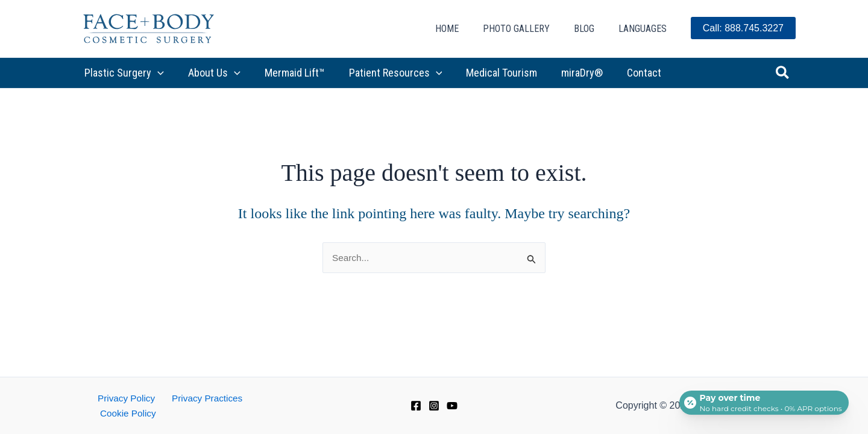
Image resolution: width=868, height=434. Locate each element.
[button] (156, 73)
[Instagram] (434, 413)
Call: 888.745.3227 (743, 28)
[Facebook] (416, 413)
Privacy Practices (199, 413)
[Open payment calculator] (762, 399)
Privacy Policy (122, 413)
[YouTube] (452, 413)
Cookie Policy (274, 413)
